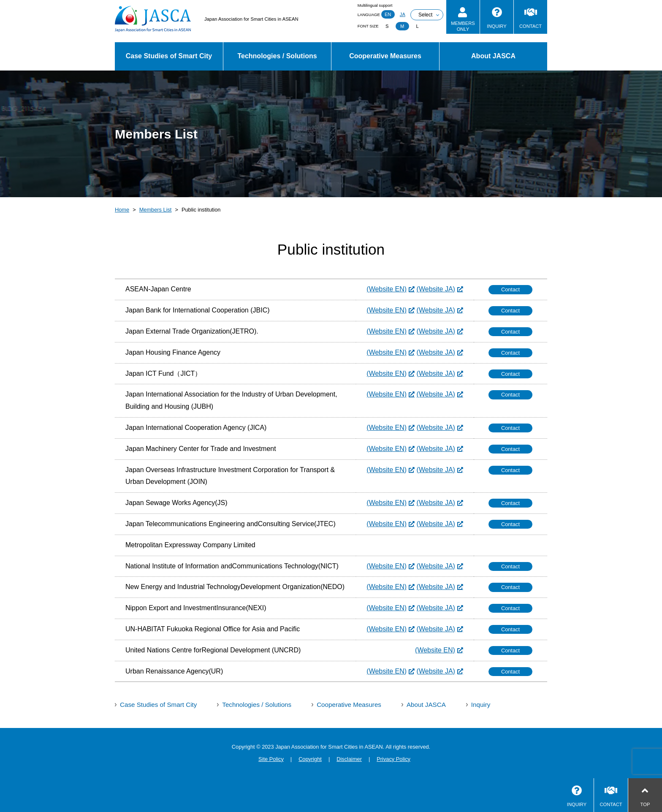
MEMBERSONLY (463, 26)
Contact (510, 289)
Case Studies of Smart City (169, 56)
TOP (645, 804)
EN (388, 14)
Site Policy (271, 759)
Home (122, 210)
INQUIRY (496, 26)
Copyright (310, 759)
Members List (156, 210)
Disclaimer (349, 759)
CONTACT (530, 26)
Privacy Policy (393, 759)
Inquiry (481, 705)
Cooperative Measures (385, 56)
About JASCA (493, 56)
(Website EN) (387, 289)
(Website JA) (436, 289)
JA (403, 14)
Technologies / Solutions (277, 56)
